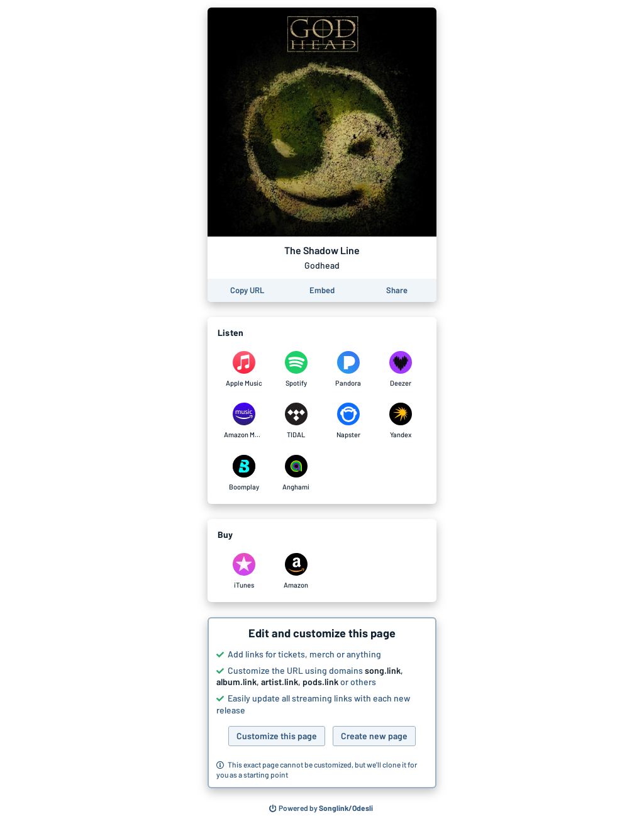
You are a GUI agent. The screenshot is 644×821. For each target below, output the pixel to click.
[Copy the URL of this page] (247, 290)
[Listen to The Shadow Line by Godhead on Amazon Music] (244, 421)
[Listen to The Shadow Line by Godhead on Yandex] (400, 421)
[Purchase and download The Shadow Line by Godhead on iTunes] (244, 571)
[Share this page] (397, 290)
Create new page (374, 736)
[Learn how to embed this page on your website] (322, 290)
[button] (322, 703)
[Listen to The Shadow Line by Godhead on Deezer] (400, 369)
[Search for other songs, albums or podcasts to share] (321, 808)
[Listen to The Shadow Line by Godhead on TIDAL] (296, 421)
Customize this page (277, 736)
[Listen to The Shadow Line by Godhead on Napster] (348, 421)
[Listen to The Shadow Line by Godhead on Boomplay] (244, 473)
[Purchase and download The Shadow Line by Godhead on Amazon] (296, 571)
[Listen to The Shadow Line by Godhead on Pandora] (348, 369)
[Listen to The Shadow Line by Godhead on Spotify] (296, 369)
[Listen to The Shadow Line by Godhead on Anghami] (296, 473)
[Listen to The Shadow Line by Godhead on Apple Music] (244, 369)
